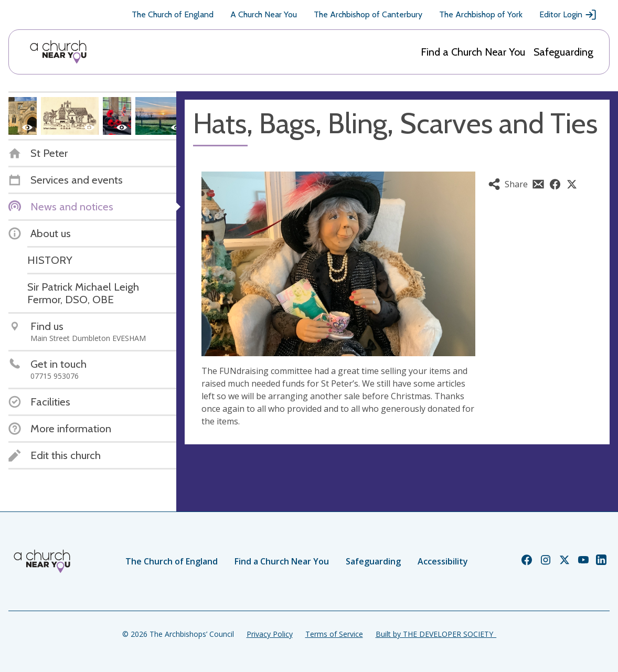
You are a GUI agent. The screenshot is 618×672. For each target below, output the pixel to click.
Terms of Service (334, 634)
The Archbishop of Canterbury (368, 14)
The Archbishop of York (481, 14)
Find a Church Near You (473, 52)
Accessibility (443, 561)
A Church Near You (264, 14)
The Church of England (173, 14)
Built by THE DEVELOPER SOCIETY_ (436, 634)
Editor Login (568, 15)
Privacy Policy (270, 634)
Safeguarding (563, 52)
